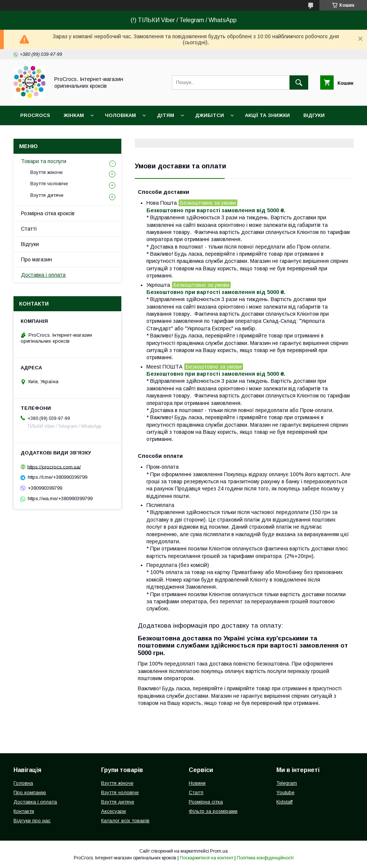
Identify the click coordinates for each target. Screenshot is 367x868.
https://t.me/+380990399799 (57, 477)
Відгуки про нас (32, 821)
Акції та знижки (267, 115)
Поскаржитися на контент (207, 858)
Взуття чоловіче (49, 184)
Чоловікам (120, 115)
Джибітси (210, 115)
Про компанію (30, 792)
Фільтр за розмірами (213, 811)
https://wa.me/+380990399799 (60, 498)
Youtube (285, 792)
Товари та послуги (44, 161)
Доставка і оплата (43, 275)
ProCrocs (35, 115)
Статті (29, 229)
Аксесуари (113, 811)
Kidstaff (284, 802)
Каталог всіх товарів (125, 821)
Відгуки (314, 115)
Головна (23, 783)
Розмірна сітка (206, 802)
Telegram (287, 783)
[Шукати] (299, 82)
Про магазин (37, 259)
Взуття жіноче (46, 172)
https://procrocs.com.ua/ (54, 467)
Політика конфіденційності (265, 858)
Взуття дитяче (47, 195)
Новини (197, 783)
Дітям (166, 115)
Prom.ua (219, 851)
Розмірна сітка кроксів (48, 213)
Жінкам (74, 115)
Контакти (24, 811)
